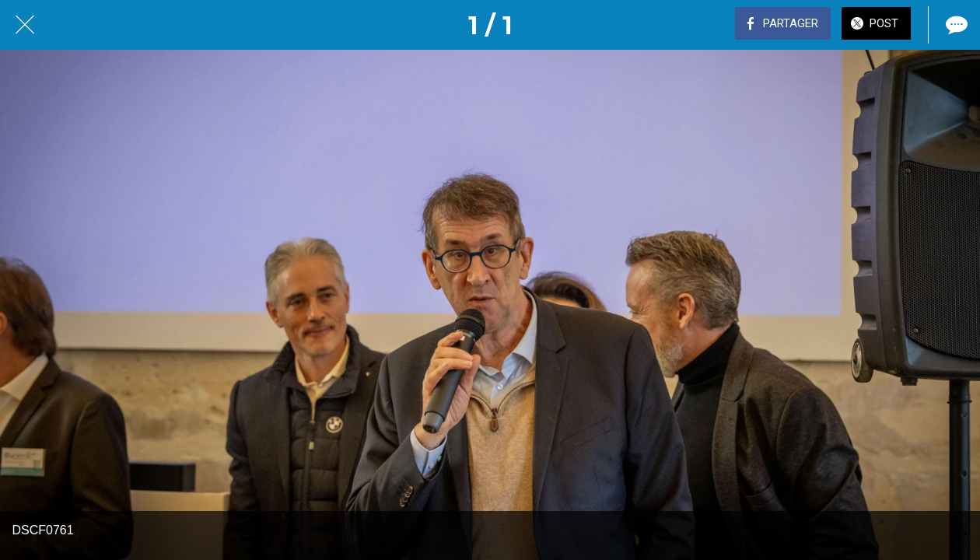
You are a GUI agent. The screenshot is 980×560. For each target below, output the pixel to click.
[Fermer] (25, 25)
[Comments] (955, 25)
